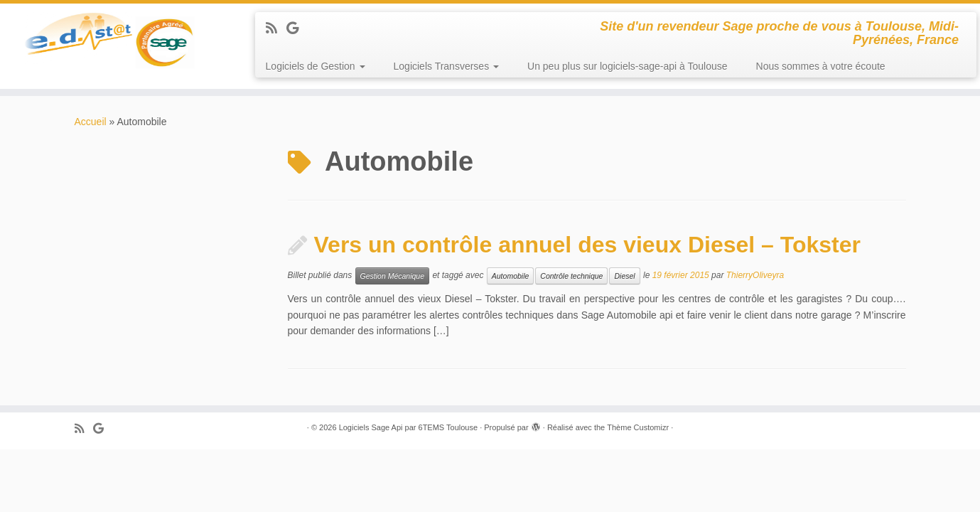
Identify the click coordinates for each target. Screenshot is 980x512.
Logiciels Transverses (447, 66)
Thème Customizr (638, 427)
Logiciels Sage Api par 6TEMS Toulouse (408, 427)
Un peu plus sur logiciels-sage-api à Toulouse (627, 66)
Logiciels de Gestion (316, 66)
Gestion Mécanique (392, 276)
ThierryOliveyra (755, 276)
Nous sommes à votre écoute (821, 66)
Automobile (511, 276)
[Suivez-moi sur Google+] (297, 28)
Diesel (624, 276)
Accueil (91, 122)
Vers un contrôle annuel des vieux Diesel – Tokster (587, 245)
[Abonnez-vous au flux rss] (276, 28)
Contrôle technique (571, 276)
